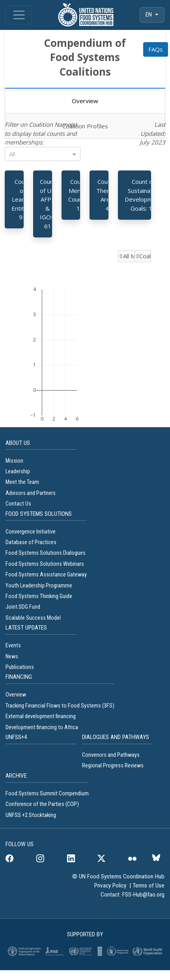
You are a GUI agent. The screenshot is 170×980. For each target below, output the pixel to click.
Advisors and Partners (31, 493)
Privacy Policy (111, 886)
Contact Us (18, 504)
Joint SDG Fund (23, 607)
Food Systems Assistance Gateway (46, 575)
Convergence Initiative (31, 532)
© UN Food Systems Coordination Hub (118, 876)
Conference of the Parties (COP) (42, 804)
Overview (16, 695)
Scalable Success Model (33, 618)
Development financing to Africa (42, 727)
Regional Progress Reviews (113, 766)
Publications (20, 667)
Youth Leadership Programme (39, 586)
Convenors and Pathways (111, 755)
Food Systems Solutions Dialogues (46, 553)
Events (13, 646)
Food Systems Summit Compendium (47, 794)
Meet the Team (22, 482)
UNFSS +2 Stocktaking (31, 815)
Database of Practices (32, 542)
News (12, 657)
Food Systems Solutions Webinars (45, 564)
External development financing (41, 716)
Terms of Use (149, 886)
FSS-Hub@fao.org (143, 895)
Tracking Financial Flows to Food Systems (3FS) (60, 706)
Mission (14, 461)
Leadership (18, 471)
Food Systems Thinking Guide (39, 596)
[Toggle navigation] (19, 15)
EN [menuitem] (149, 15)
